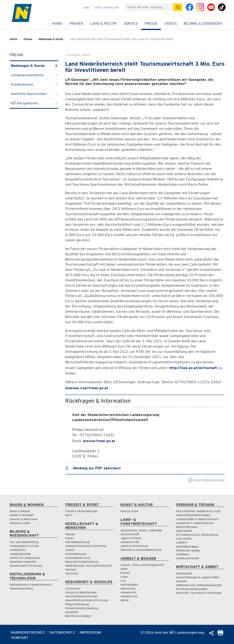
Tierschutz (72, 573)
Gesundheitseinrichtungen (81, 596)
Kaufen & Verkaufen (22, 515)
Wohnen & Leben (20, 523)
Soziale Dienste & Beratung (82, 608)
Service (131, 23)
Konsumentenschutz (78, 558)
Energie (125, 573)
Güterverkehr (184, 531)
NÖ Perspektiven (34, 103)
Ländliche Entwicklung (134, 546)
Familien (70, 534)
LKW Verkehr (184, 539)
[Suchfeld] (149, 7)
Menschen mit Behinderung (82, 562)
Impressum (90, 632)
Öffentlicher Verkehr (188, 550)
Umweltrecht (128, 592)
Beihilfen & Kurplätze (78, 616)
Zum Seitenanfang (206, 480)
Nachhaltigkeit (129, 585)
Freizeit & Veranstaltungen (81, 511)
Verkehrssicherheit (187, 558)
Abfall (124, 569)
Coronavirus (73, 588)
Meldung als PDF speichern (93, 468)
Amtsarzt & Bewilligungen (81, 592)
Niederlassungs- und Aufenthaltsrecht (88, 566)
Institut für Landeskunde (25, 558)
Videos (171, 23)
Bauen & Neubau (20, 511)
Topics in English (106, 7)
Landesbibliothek (20, 554)
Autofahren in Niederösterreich (195, 523)
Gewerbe (181, 581)
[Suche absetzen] (178, 7)
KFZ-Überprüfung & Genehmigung (197, 535)
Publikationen (34, 84)
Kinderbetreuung (76, 554)
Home (57, 23)
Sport (69, 515)
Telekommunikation (21, 588)
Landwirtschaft (130, 542)
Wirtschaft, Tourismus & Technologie (199, 593)
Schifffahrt (182, 554)
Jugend (70, 550)
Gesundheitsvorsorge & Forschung (87, 600)
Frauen (69, 538)
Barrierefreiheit (28, 632)
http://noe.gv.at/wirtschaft (193, 368)
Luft (123, 581)
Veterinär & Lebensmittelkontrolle (141, 550)
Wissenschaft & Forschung (26, 566)
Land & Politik (103, 23)
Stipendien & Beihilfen (23, 562)
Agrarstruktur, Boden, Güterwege (141, 530)
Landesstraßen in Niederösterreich (197, 519)
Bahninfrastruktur (187, 527)
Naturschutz (128, 588)
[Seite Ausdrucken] (220, 634)
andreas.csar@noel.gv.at (87, 388)
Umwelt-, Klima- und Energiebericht (142, 565)
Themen (76, 23)
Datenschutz (62, 632)
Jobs (86, 7)
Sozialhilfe (71, 612)
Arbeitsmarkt (184, 573)
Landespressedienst (34, 75)
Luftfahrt (181, 542)
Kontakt (20, 638)
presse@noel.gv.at (99, 441)
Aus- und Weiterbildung (24, 542)
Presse (151, 23)
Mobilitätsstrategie (187, 547)
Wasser (125, 600)
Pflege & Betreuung (77, 604)
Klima (124, 577)
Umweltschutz (129, 596)
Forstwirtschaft (130, 534)
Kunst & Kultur (130, 511)
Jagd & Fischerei (131, 538)
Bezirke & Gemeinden (203, 23)
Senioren (71, 569)
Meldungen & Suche (51, 39)
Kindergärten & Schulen (24, 546)
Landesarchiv (18, 550)
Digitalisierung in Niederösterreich (31, 585)
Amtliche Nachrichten (34, 94)
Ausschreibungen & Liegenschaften (198, 577)
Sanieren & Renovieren (24, 519)
